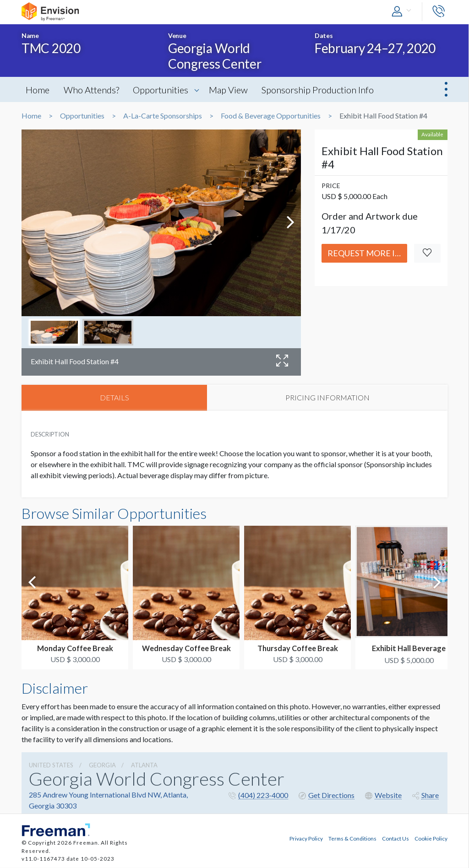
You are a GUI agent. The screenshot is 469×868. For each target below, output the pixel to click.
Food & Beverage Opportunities (271, 116)
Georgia (102, 766)
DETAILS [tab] (115, 398)
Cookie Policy (431, 839)
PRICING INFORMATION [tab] (327, 398)
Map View (232, 90)
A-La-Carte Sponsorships (163, 116)
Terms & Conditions (352, 839)
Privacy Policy (306, 839)
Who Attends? (93, 90)
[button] (404, 12)
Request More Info (367, 253)
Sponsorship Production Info (323, 90)
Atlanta (144, 766)
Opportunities (163, 90)
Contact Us (395, 839)
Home (38, 90)
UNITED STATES (51, 766)
